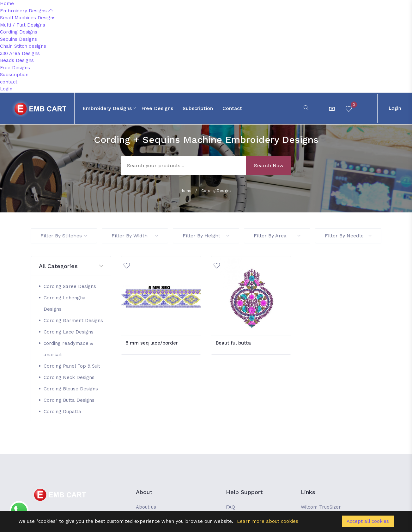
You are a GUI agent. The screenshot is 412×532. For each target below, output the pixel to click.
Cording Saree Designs (70, 286)
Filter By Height (206, 236)
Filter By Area (277, 236)
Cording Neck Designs (69, 377)
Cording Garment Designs (73, 321)
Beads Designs (17, 60)
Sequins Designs (18, 39)
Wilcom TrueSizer (321, 507)
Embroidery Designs (27, 11)
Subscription (14, 75)
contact (9, 82)
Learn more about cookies (268, 521)
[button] (71, 266)
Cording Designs (19, 32)
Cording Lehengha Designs (65, 303)
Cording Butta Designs (69, 400)
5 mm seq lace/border (152, 343)
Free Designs (15, 68)
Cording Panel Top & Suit (72, 366)
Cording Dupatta (62, 412)
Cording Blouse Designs (71, 389)
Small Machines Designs (28, 18)
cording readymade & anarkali (68, 349)
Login (6, 89)
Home (7, 3)
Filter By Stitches (64, 236)
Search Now (269, 165)
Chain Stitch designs (23, 46)
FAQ (230, 507)
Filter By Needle (348, 236)
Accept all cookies (368, 521)
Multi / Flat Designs (23, 25)
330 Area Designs (20, 53)
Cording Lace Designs (69, 332)
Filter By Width (135, 236)
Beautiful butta (233, 343)
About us (146, 507)
